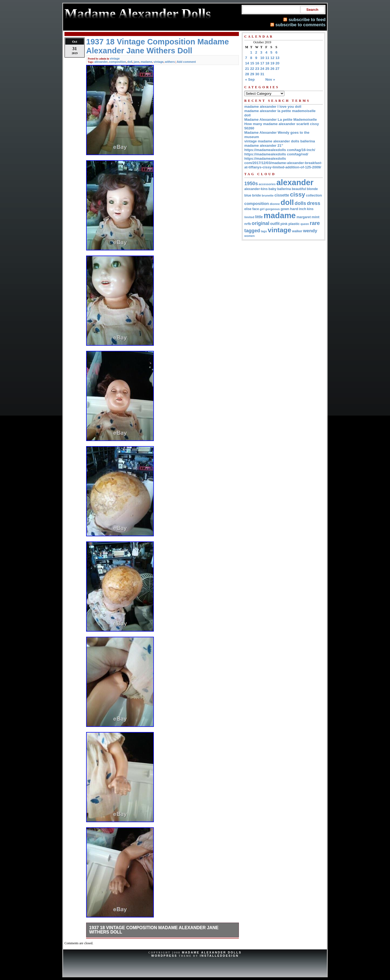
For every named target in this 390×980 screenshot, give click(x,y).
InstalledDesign (219, 956)
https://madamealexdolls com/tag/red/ (276, 154)
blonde (312, 189)
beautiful (299, 189)
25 (267, 69)
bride (257, 195)
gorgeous (273, 209)
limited (249, 217)
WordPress (164, 956)
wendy (310, 231)
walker (297, 231)
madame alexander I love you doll (273, 107)
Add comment (186, 62)
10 (262, 58)
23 (257, 69)
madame (146, 62)
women (249, 236)
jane (137, 62)
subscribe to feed (307, 19)
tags (264, 231)
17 (262, 63)
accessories (267, 184)
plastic (294, 224)
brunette (268, 195)
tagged (252, 231)
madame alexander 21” (264, 146)
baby (272, 189)
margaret (304, 217)
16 (257, 63)
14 (247, 63)
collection (314, 195)
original (260, 223)
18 (267, 63)
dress (313, 203)
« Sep (250, 79)
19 (272, 63)
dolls (300, 203)
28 (247, 74)
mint (316, 217)
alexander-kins (256, 189)
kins (310, 209)
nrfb (248, 224)
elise (248, 209)
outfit (275, 224)
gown (285, 209)
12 (272, 58)
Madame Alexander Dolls (212, 952)
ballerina (284, 189)
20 (277, 63)
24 (262, 69)
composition (118, 62)
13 (277, 58)
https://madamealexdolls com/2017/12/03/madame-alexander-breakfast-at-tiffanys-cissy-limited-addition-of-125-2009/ (283, 163)
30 (257, 74)
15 (252, 63)
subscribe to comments (300, 25)
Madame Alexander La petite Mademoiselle (281, 120)
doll (130, 62)
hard (294, 209)
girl (262, 209)
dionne (275, 204)
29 (252, 74)
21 (247, 69)
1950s (251, 184)
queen (305, 224)
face (256, 209)
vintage (115, 58)
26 (272, 69)
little (259, 217)
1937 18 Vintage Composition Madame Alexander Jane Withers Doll (154, 930)
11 (267, 58)
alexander (101, 62)
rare (315, 223)
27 (277, 69)
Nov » (270, 79)
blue (248, 195)
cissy (298, 195)
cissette (282, 195)
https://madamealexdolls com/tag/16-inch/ (280, 150)
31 (262, 74)
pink (284, 224)
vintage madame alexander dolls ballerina (280, 141)
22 (252, 69)
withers (170, 62)
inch (303, 209)
